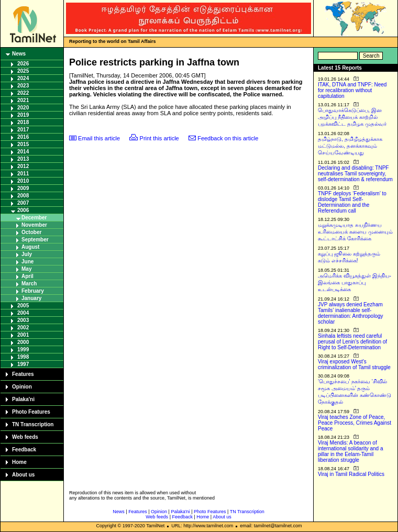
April (27, 276)
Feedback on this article (228, 138)
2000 (23, 342)
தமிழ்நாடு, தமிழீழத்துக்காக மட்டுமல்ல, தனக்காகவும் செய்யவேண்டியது (350, 146)
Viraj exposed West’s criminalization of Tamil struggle (354, 364)
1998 (23, 357)
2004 (23, 313)
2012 (23, 166)
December (34, 218)
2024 (23, 78)
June (27, 262)
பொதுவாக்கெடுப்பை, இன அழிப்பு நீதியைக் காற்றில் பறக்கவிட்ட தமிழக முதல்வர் (352, 117)
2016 (23, 137)
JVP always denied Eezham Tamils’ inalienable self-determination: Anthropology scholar (351, 313)
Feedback (24, 450)
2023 (23, 86)
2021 (23, 100)
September (35, 240)
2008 (23, 196)
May (26, 269)
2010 (23, 181)
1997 (23, 364)
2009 (23, 188)
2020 (23, 108)
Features (23, 374)
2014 (23, 152)
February (33, 291)
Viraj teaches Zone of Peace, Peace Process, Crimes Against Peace (355, 423)
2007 (23, 203)
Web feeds (25, 437)
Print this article (159, 138)
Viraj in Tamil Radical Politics (351, 474)
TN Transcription (33, 424)
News (19, 54)
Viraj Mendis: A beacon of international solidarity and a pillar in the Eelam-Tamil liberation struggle (351, 451)
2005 (23, 306)
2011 (23, 174)
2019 (23, 115)
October (31, 232)
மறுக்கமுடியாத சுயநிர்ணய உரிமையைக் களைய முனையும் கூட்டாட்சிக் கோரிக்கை (355, 232)
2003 (23, 320)
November (34, 225)
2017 (23, 130)
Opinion (22, 387)
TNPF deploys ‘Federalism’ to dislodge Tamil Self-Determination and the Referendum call (352, 202)
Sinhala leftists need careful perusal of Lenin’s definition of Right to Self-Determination (352, 342)
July (27, 254)
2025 (23, 71)
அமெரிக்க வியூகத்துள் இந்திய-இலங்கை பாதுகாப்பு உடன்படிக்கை (355, 282)
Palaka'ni (23, 399)
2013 (23, 159)
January (31, 298)
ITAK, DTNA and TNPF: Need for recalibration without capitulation (352, 90)
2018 (23, 122)
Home (19, 462)
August (30, 247)
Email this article (99, 138)
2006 (23, 210)
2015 (23, 144)
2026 (23, 64)
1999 (23, 350)
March (29, 284)
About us (23, 475)
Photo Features (31, 412)
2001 (23, 335)
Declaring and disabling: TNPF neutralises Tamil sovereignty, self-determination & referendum (355, 174)
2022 (23, 93)
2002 (23, 328)
